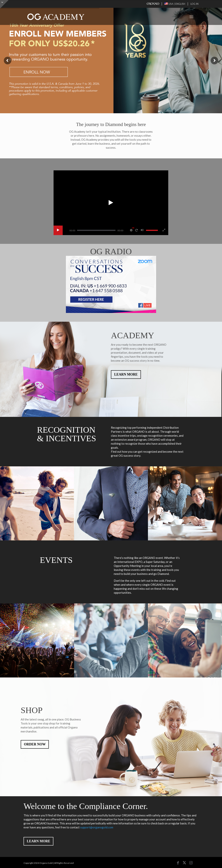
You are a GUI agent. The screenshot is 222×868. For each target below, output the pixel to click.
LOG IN (194, 4)
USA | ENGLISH (175, 4)
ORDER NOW (35, 744)
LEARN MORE (126, 374)
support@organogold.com (97, 827)
